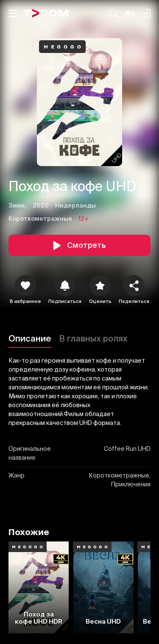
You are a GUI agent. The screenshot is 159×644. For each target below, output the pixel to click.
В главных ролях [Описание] (93, 338)
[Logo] (46, 13)
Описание (30, 338)
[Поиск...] (113, 13)
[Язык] (130, 13)
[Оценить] (100, 286)
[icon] (25, 286)
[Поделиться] (134, 286)
